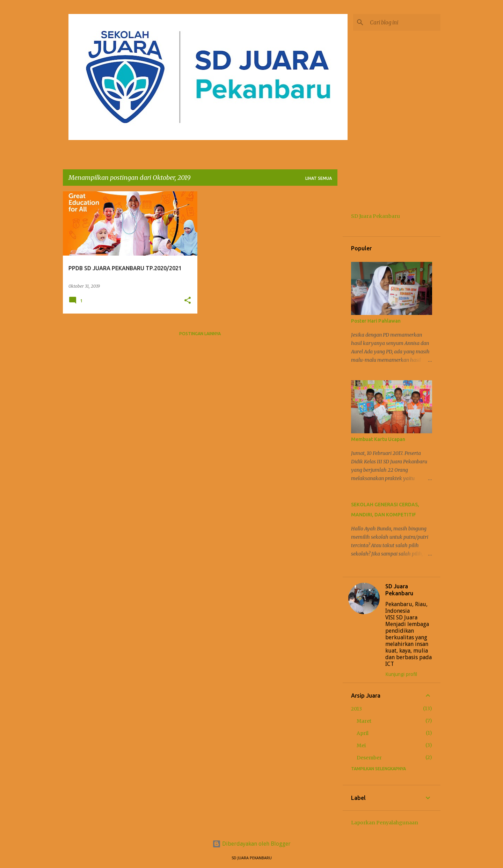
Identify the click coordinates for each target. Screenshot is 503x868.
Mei (361, 745)
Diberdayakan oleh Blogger (251, 844)
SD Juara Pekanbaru (376, 216)
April (363, 733)
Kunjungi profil (401, 674)
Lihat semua (319, 178)
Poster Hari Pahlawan (376, 321)
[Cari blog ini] (404, 22)
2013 (356, 709)
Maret (364, 721)
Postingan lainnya (200, 334)
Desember (369, 758)
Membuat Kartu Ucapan (378, 439)
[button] (188, 301)
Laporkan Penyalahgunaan (385, 823)
